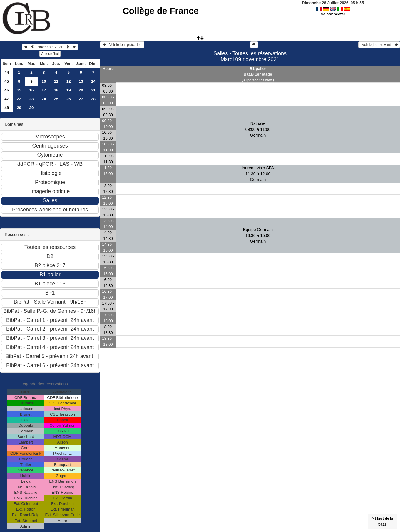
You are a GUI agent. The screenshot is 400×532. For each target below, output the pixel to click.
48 (7, 108)
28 (93, 99)
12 (69, 81)
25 (56, 99)
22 (19, 99)
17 (44, 90)
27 (81, 99)
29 (19, 108)
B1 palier (258, 69)
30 (32, 108)
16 (32, 90)
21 (93, 90)
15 (19, 90)
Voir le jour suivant (379, 45)
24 (44, 99)
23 (32, 99)
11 (56, 81)
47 (7, 99)
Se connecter (333, 14)
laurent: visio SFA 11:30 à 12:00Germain (258, 174)
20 (81, 90)
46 (7, 90)
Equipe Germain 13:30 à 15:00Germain (258, 235)
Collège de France (160, 11)
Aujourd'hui (50, 54)
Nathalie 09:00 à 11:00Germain (258, 129)
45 (7, 81)
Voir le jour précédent (122, 45)
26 (69, 99)
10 (44, 81)
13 (81, 81)
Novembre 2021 (50, 47)
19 (69, 90)
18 (56, 90)
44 (7, 72)
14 (93, 81)
